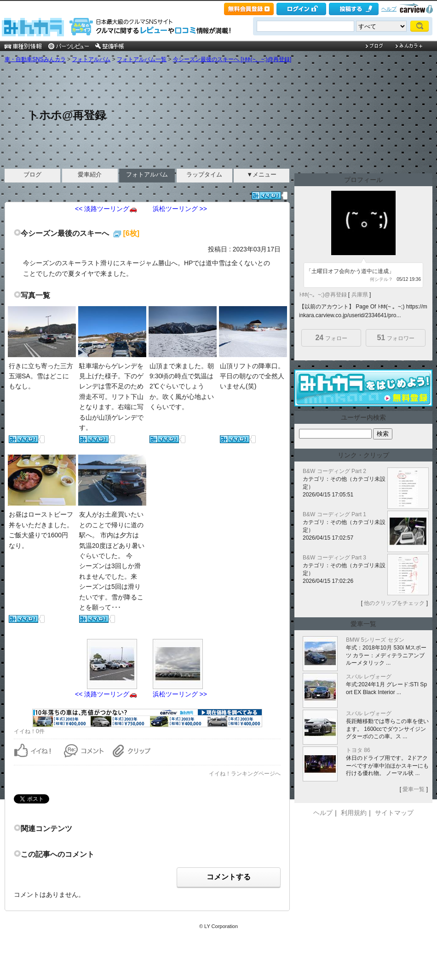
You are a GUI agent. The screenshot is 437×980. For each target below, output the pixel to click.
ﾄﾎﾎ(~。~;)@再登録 (323, 295)
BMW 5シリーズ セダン (375, 640)
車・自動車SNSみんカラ (35, 59)
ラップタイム (204, 174)
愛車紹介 (90, 174)
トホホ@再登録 (67, 115)
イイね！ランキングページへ (245, 774)
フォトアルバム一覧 (142, 59)
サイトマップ (394, 813)
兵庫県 (360, 295)
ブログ (32, 174)
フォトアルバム (91, 59)
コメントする (229, 877)
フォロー (331, 338)
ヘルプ (389, 9)
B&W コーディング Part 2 (334, 471)
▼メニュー (262, 174)
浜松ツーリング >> (180, 209)
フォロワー (395, 338)
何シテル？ (381, 279)
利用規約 (354, 813)
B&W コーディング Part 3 (334, 558)
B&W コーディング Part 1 (334, 514)
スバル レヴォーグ (369, 677)
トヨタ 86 (358, 750)
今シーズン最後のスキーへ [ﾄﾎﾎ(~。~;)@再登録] (232, 59)
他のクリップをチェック (394, 603)
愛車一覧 (414, 789)
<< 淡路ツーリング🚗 (106, 209)
